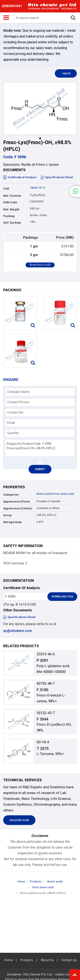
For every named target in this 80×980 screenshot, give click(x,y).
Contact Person (18, 402)
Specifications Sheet (57, 177)
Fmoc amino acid (63, 494)
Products (36, 881)
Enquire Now (19, 820)
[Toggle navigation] (6, 18)
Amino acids (44, 494)
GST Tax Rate (12, 223)
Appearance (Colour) (18, 508)
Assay (7, 515)
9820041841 (12, 6)
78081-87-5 (38, 188)
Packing (9, 216)
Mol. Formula (12, 196)
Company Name (18, 392)
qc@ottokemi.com (18, 631)
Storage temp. (13, 522)
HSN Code (10, 202)
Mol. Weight (11, 209)
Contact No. (16, 412)
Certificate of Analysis (20, 177)
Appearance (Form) (17, 501)
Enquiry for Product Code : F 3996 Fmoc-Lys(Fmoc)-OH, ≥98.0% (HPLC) (40, 448)
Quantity (13, 433)
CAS (6, 189)
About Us (47, 960)
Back (66, 73)
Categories (11, 495)
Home (21, 881)
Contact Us (69, 960)
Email (11, 423)
